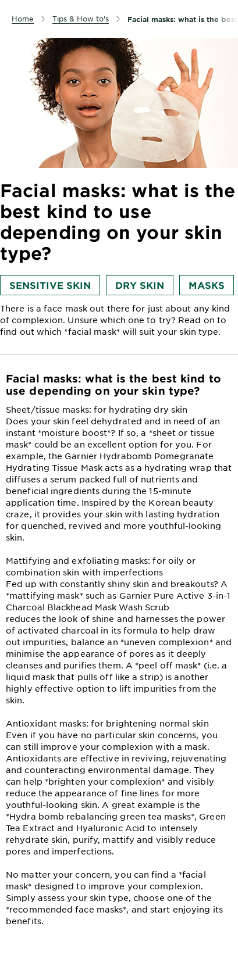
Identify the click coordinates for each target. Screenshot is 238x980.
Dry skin (140, 285)
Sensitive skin (50, 285)
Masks (207, 285)
